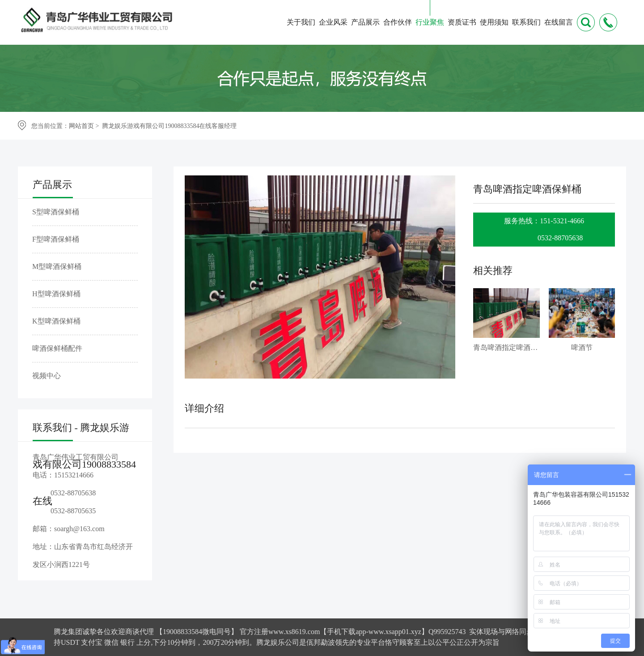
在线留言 (559, 22)
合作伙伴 (398, 22)
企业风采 (333, 22)
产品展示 (365, 22)
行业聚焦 (430, 22)
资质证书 (462, 22)
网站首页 (81, 126)
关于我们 (301, 22)
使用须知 (494, 22)
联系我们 (526, 22)
